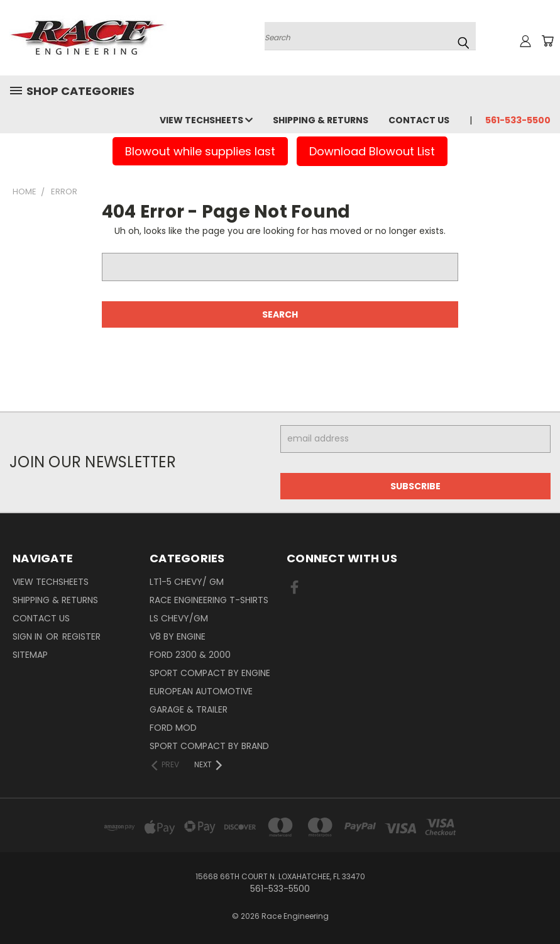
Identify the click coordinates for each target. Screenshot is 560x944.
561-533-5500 (518, 120)
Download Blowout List (372, 151)
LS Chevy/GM (179, 618)
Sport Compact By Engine (210, 673)
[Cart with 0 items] (547, 41)
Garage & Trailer (189, 709)
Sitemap (30, 655)
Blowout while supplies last (200, 151)
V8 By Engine (178, 636)
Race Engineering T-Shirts (209, 600)
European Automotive (201, 691)
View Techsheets (206, 120)
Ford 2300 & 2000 (190, 655)
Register (81, 636)
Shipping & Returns (321, 120)
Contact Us (419, 120)
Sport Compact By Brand (209, 746)
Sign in (29, 636)
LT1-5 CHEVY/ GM (187, 582)
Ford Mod (173, 728)
